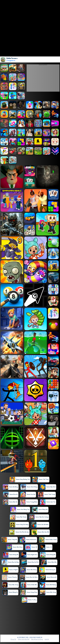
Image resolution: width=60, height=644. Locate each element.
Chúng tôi (13, 639)
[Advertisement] (43, 78)
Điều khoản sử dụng (37, 639)
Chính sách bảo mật (24, 639)
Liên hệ (47, 639)
